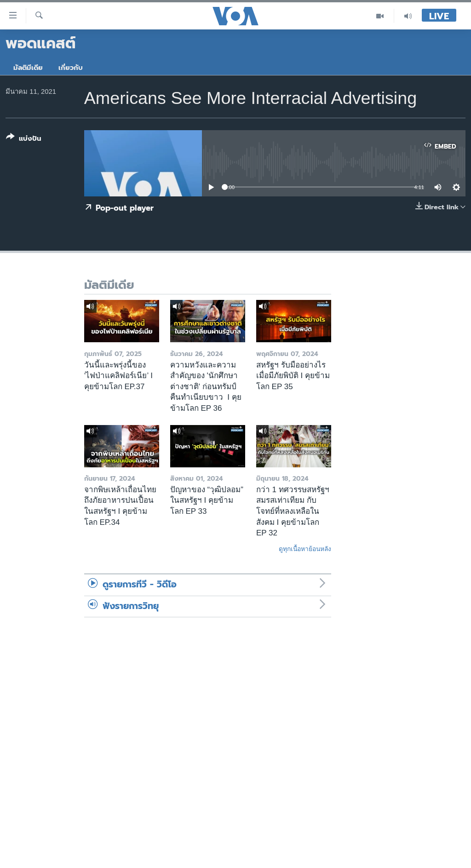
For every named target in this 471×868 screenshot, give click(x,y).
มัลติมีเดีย (28, 68)
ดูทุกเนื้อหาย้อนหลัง (305, 549)
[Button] (24, 140)
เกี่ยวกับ (71, 68)
